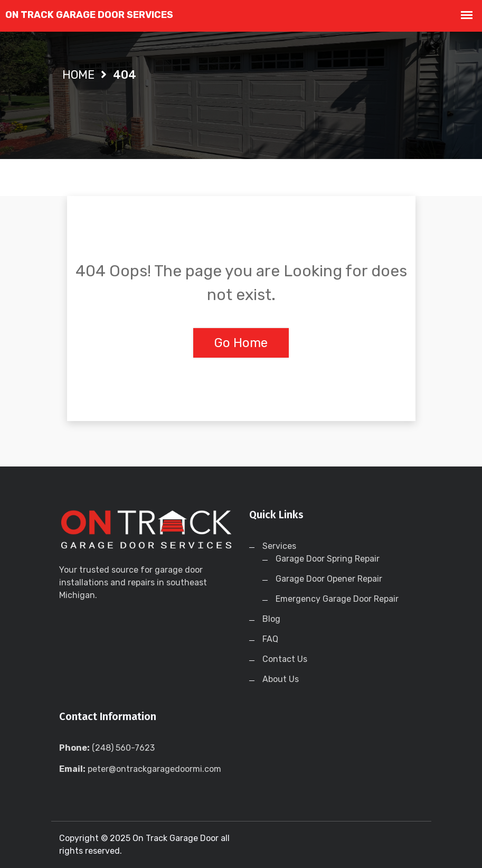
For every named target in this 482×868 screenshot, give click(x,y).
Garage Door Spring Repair (328, 559)
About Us (281, 679)
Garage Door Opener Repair (329, 579)
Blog (271, 619)
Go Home (241, 343)
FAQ (270, 639)
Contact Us (285, 659)
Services (279, 546)
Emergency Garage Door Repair (337, 599)
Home (78, 75)
